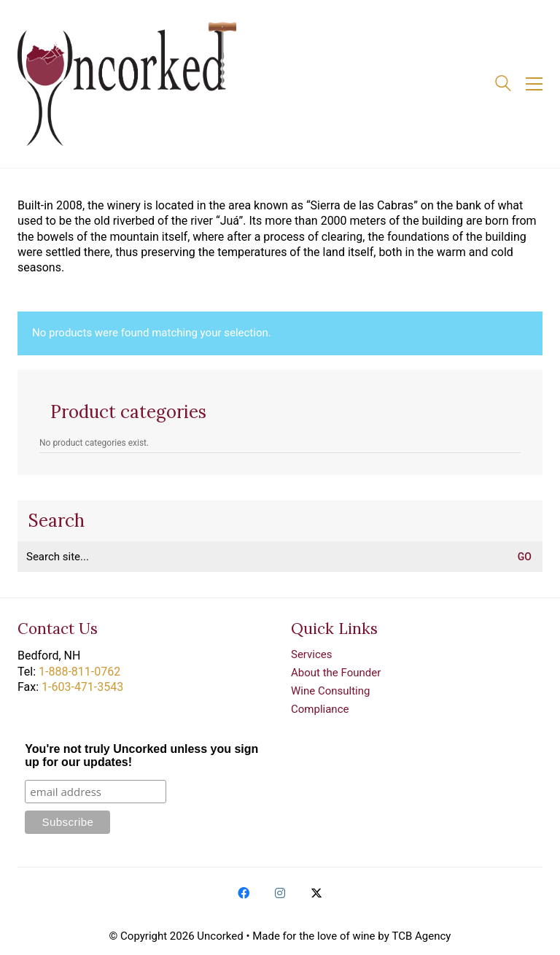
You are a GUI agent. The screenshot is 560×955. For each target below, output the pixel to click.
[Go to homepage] (127, 84)
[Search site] (503, 85)
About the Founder (336, 673)
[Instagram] (280, 893)
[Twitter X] (316, 893)
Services (312, 654)
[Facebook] (244, 893)
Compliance (320, 709)
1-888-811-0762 (79, 672)
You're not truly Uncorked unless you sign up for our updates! (141, 755)
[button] (534, 84)
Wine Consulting (330, 691)
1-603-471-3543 (82, 687)
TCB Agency (421, 936)
